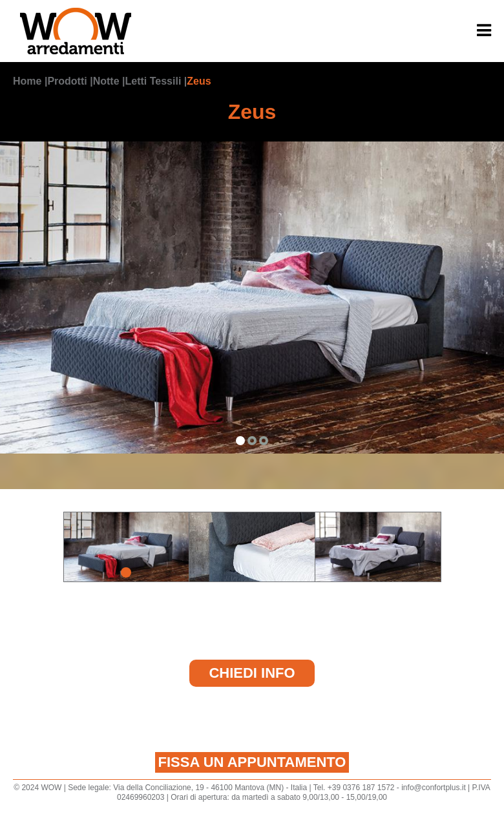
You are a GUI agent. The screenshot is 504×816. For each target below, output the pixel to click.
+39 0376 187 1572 (361, 788)
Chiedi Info (252, 673)
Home (27, 81)
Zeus (199, 81)
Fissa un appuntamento (252, 762)
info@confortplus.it (434, 788)
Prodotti (67, 81)
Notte (106, 81)
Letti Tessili (153, 81)
